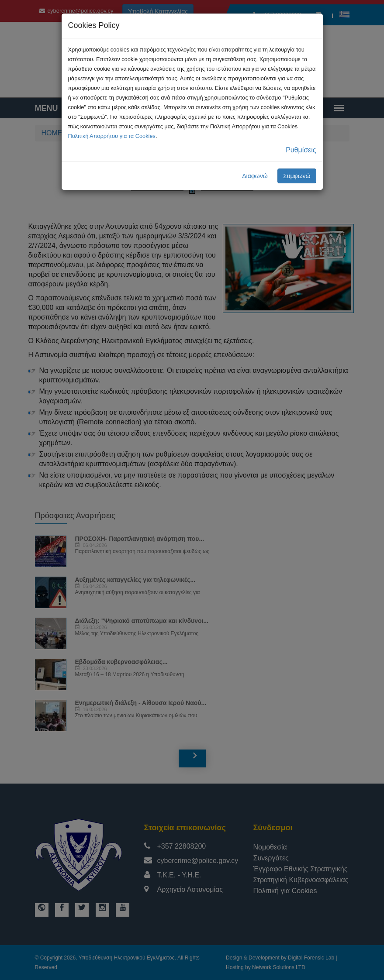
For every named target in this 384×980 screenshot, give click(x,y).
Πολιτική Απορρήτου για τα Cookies (112, 136)
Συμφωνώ (297, 176)
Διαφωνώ (255, 176)
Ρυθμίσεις (301, 150)
